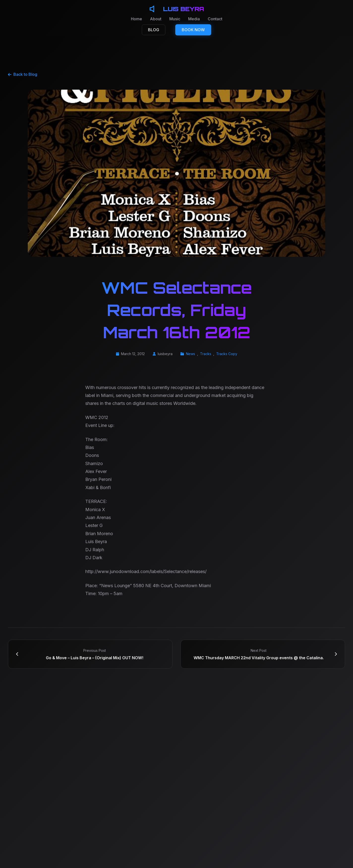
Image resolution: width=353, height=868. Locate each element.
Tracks (206, 354)
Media (194, 19)
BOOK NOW (193, 30)
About (156, 19)
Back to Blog (23, 74)
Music (175, 19)
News (191, 354)
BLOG (154, 30)
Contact (215, 19)
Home (136, 19)
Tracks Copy (227, 354)
